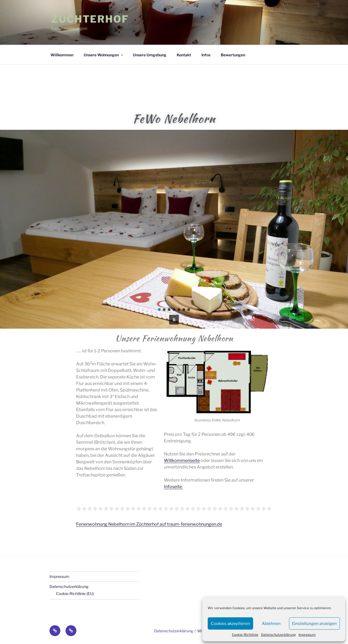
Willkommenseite (182, 460)
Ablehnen (271, 624)
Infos (206, 55)
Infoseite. (173, 487)
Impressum (307, 635)
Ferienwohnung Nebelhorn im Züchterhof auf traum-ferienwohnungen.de (149, 524)
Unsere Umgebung (150, 55)
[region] (174, 229)
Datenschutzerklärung (278, 635)
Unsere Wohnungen (104, 55)
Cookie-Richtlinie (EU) (75, 594)
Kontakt (184, 55)
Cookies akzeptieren (230, 624)
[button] (174, 320)
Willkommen (62, 55)
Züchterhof (90, 19)
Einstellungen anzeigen (314, 624)
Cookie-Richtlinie (245, 635)
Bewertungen (233, 55)
